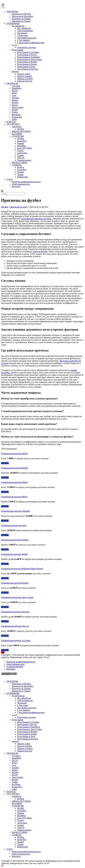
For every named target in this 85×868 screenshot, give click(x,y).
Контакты (16, 187)
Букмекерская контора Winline (15, 540)
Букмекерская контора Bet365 (15, 468)
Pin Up (15, 91)
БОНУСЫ (11, 122)
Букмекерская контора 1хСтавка (16, 640)
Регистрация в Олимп (27, 64)
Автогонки (22, 153)
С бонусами (22, 35)
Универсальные (24, 160)
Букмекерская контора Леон (14, 525)
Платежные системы (27, 47)
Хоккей (20, 143)
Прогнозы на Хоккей (21, 19)
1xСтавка (16, 86)
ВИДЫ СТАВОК (19, 163)
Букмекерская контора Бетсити (15, 612)
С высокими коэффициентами (31, 43)
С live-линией (23, 40)
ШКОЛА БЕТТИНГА (21, 131)
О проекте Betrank (15, 667)
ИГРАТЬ (5, 463)
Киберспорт (23, 177)
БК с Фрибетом (24, 28)
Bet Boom (16, 115)
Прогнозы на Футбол (21, 14)
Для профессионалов (27, 38)
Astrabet (15, 98)
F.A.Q (14, 45)
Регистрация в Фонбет (27, 62)
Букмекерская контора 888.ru (14, 497)
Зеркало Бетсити (25, 81)
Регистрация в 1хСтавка (28, 52)
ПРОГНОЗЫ (12, 12)
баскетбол (6, 373)
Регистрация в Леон (26, 67)
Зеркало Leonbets (25, 79)
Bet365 (15, 110)
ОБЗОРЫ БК (12, 83)
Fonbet (15, 112)
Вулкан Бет (17, 117)
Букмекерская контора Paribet (14, 454)
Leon (14, 95)
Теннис (20, 151)
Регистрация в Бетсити (28, 69)
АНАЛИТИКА (13, 124)
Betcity (15, 105)
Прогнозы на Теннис (21, 21)
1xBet (14, 119)
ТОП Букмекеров (25, 31)
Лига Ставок (17, 107)
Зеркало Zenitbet (25, 76)
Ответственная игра (21, 184)
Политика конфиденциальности (26, 182)
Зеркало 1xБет (24, 74)
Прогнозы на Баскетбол (22, 16)
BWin (14, 93)
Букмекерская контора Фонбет (15, 583)
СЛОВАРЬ (17, 165)
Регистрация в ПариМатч (29, 57)
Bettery (15, 100)
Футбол (21, 129)
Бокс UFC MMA (25, 148)
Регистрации (18, 50)
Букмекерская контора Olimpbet (15, 511)
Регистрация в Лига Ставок (30, 59)
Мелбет (15, 103)
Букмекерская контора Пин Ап (15, 626)
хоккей (73, 370)
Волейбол (22, 146)
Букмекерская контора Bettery (15, 482)
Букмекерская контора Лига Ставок (17, 597)
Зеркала (15, 71)
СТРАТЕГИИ (18, 136)
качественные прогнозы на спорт (36, 219)
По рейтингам (18, 26)
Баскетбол (22, 141)
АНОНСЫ (17, 127)
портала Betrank (40, 251)
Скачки (20, 155)
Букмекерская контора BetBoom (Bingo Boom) (22, 569)
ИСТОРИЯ (17, 134)
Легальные (22, 33)
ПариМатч (17, 88)
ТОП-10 (21, 158)
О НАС (10, 179)
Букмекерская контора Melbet (14, 554)
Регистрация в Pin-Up (27, 55)
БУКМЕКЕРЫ (13, 24)
